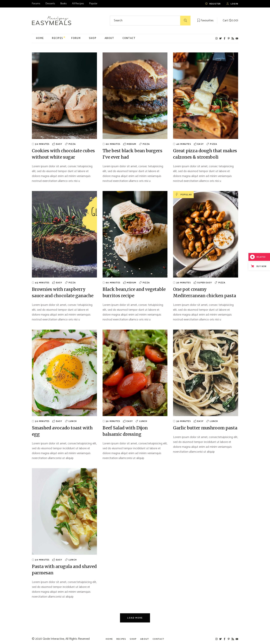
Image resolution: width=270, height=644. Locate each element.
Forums (36, 4)
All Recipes (78, 4)
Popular (93, 4)
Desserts (50, 4)
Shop (133, 639)
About (145, 639)
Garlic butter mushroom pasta (205, 428)
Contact (158, 639)
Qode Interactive (53, 639)
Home (109, 639)
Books (63, 4)
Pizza (72, 144)
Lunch (73, 421)
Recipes (121, 639)
